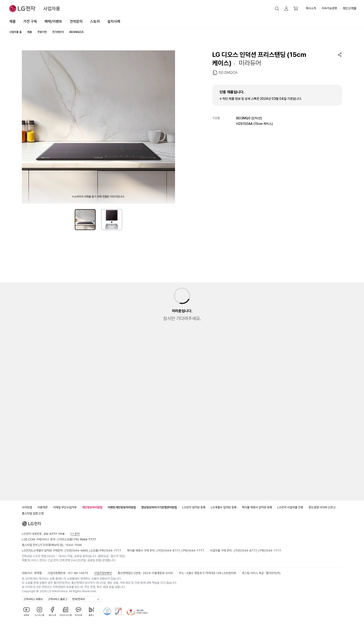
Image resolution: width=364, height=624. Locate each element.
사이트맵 (27, 507)
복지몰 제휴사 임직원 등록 (257, 507)
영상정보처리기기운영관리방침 (159, 507)
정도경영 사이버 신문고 (322, 507)
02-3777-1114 (54, 534)
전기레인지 (58, 32)
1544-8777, (172, 551)
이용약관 (42, 507)
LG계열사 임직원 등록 (224, 507)
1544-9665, (81, 551)
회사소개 (311, 8)
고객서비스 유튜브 (33, 599)
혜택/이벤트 (53, 21)
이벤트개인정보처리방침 (122, 507)
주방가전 (42, 32)
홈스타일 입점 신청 (33, 513)
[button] (277, 9)
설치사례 (114, 21)
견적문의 (76, 21)
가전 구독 (30, 21)
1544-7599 (74, 545)
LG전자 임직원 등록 (194, 507)
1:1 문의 (75, 534)
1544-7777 (113, 551)
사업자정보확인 (103, 573)
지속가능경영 (329, 8)
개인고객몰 (349, 8)
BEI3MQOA (228, 72)
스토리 (95, 21)
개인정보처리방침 (92, 507)
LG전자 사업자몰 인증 (290, 507)
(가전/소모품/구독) (76, 539)
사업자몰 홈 (15, 32)
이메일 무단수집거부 (65, 507)
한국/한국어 (78, 599)
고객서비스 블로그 (57, 599)
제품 (13, 21)
